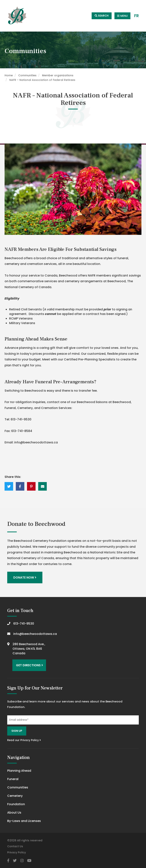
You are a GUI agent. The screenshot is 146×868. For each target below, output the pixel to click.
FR (136, 16)
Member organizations (58, 75)
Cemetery (15, 796)
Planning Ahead (19, 771)
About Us (14, 813)
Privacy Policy (17, 852)
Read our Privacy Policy (24, 740)
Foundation (16, 804)
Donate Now (25, 577)
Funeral (13, 779)
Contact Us (15, 846)
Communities (27, 75)
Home (9, 75)
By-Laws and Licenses (24, 821)
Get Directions (29, 665)
